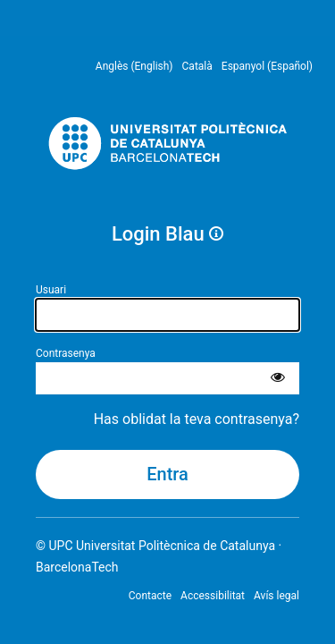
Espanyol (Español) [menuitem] (267, 66)
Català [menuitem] (197, 66)
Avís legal (276, 596)
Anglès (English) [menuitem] (134, 66)
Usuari (51, 290)
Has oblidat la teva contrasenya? (197, 419)
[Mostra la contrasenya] (278, 378)
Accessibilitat (213, 596)
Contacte (150, 596)
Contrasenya (66, 353)
